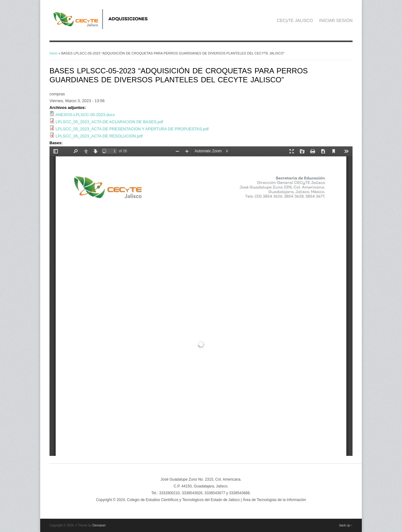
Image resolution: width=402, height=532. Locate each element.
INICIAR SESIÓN (336, 20)
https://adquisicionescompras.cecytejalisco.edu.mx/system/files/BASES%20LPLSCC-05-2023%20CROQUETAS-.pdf (201, 301)
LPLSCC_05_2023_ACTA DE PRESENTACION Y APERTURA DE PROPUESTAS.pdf (132, 129)
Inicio (53, 53)
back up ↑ (346, 525)
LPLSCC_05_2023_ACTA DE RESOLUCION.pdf (99, 136)
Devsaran (99, 525)
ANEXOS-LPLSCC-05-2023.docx (85, 115)
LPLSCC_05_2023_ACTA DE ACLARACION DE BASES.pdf (109, 122)
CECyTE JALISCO (295, 20)
